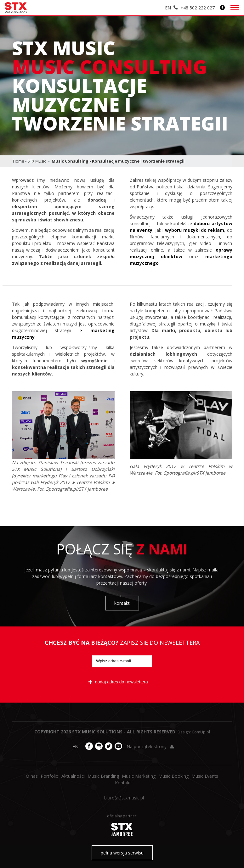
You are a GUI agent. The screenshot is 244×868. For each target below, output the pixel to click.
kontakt (122, 603)
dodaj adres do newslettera (118, 682)
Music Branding (103, 776)
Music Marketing (139, 776)
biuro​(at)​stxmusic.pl (124, 798)
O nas (32, 776)
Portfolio (50, 776)
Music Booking (173, 776)
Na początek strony (150, 746)
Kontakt (123, 783)
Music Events (205, 776)
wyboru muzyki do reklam (195, 230)
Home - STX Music (30, 161)
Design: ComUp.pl (194, 732)
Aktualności (73, 776)
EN (168, 8)
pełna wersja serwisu (122, 853)
